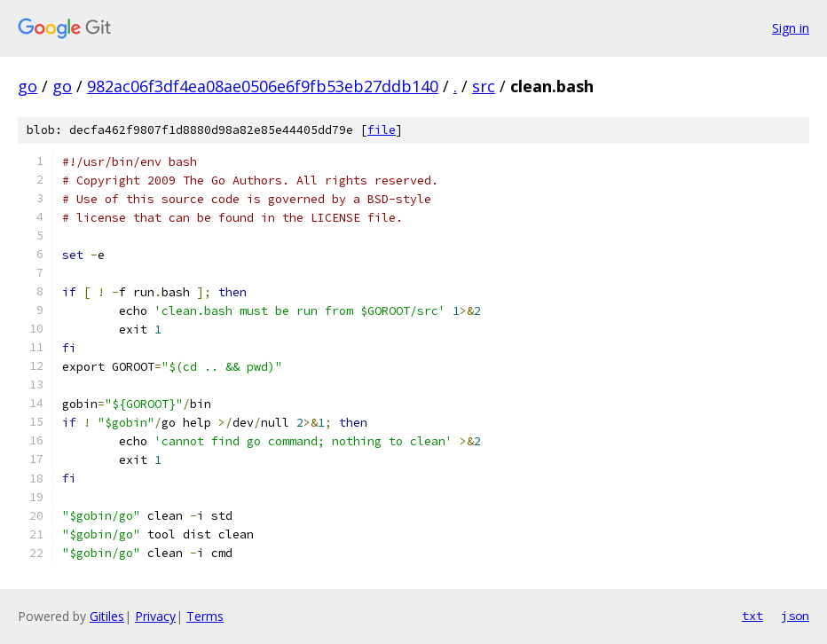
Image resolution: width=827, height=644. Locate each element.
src (484, 86)
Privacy (155, 616)
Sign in (791, 28)
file (382, 130)
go (28, 86)
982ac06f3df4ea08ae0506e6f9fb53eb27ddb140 (263, 86)
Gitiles (107, 616)
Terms (205, 616)
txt (752, 616)
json (795, 616)
